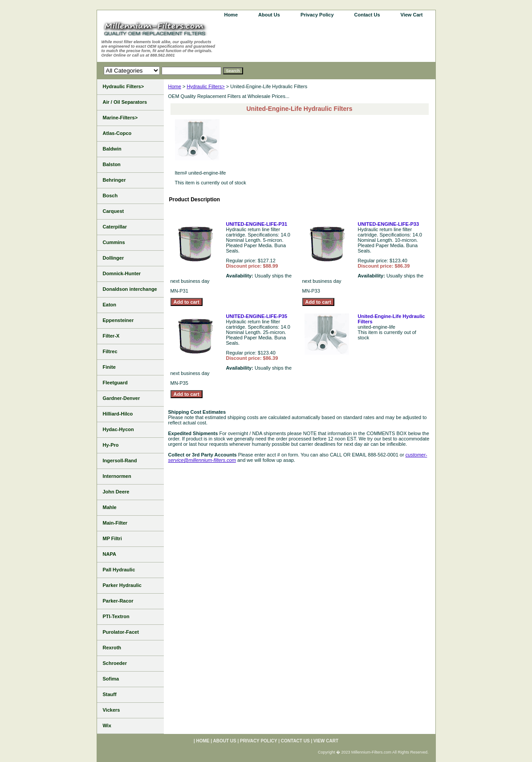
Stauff (110, 694)
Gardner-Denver (122, 398)
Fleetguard (115, 383)
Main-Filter (115, 523)
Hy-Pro (111, 445)
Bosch (110, 196)
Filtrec (110, 351)
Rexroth (112, 648)
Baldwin (112, 149)
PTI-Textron (116, 616)
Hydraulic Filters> (205, 86)
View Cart (412, 15)
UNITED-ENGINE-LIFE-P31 (257, 224)
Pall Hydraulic (119, 570)
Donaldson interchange (130, 289)
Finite (109, 367)
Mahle (110, 507)
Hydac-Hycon (118, 429)
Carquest (114, 211)
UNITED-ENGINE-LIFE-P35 (257, 316)
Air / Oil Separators (125, 102)
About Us (269, 15)
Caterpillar (115, 227)
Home (175, 86)
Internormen (117, 476)
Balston (112, 164)
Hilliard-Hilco (118, 414)
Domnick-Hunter (122, 273)
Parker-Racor (118, 601)
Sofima (111, 679)
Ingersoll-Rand (120, 460)
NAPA (110, 554)
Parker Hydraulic (122, 585)
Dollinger (114, 258)
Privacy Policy (317, 15)
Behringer (114, 180)
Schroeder (115, 663)
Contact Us (367, 15)
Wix (107, 725)
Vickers (112, 710)
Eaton (110, 305)
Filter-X (111, 336)
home (231, 15)
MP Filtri (112, 538)
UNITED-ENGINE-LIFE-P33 (389, 224)
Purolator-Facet (121, 632)
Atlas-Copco (117, 133)
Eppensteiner (118, 320)
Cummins (114, 242)
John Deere (116, 492)
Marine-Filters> (120, 118)
